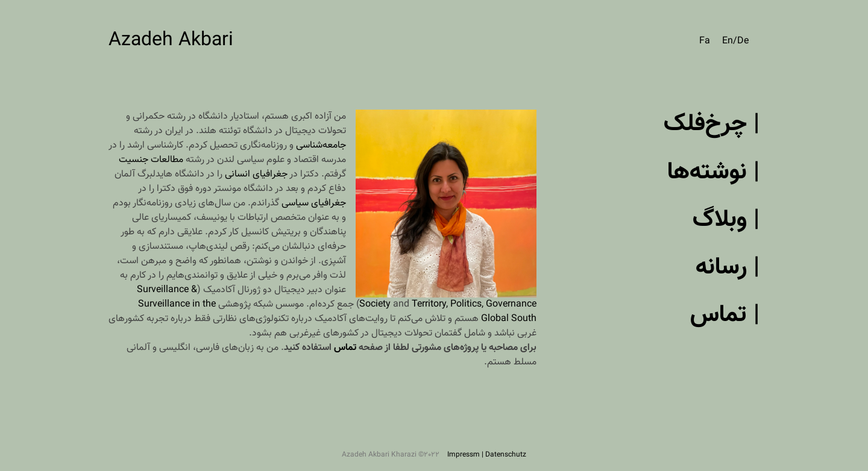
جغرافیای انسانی (256, 174)
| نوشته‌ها (713, 172)
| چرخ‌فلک (712, 124)
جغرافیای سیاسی (314, 203)
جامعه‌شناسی (321, 145)
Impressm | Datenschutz (487, 455)
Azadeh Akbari (171, 40)
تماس (345, 348)
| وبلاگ (726, 220)
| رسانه (728, 267)
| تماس (725, 315)
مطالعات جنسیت (151, 160)
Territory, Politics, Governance (474, 304)
